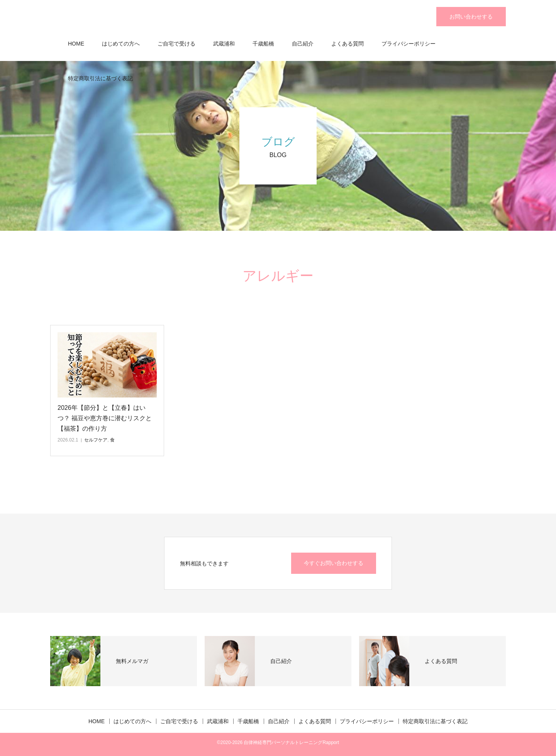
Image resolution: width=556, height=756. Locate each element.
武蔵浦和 (224, 44)
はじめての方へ (121, 44)
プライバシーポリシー (409, 44)
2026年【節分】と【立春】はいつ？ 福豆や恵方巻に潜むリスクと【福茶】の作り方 (105, 418)
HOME (76, 44)
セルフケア (96, 440)
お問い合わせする (471, 17)
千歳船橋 (263, 44)
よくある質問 (347, 44)
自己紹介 (303, 44)
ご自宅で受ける (176, 44)
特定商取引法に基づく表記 (100, 78)
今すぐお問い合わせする (334, 563)
